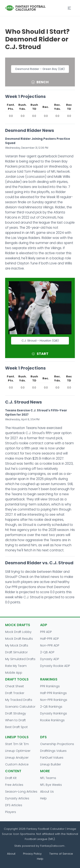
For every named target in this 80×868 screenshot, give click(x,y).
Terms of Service (61, 854)
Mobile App (14, 673)
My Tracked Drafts (19, 700)
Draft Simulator (16, 652)
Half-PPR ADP (49, 639)
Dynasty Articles (17, 798)
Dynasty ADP (50, 659)
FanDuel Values (52, 758)
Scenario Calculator (20, 707)
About (11, 854)
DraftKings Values (53, 751)
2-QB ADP (47, 652)
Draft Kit (11, 778)
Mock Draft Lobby (18, 632)
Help (43, 798)
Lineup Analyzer (17, 758)
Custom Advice (17, 764)
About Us (47, 792)
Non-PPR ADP (50, 645)
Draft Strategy (16, 713)
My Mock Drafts (17, 645)
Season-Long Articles (21, 792)
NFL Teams (48, 778)
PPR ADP (46, 632)
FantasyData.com (53, 846)
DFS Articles (14, 805)
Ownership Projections (57, 744)
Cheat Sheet (15, 686)
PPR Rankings (50, 686)
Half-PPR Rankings (53, 693)
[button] (69, 8)
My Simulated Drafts (20, 659)
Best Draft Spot (16, 727)
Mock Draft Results (19, 639)
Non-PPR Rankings (54, 700)
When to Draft (15, 720)
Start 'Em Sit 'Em (17, 744)
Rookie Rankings (52, 720)
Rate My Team (16, 666)
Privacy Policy (32, 854)
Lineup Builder (51, 764)
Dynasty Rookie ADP (55, 666)
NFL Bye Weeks (51, 785)
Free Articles (14, 785)
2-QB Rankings (51, 707)
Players (11, 812)
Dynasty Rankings (54, 713)
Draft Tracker (15, 693)
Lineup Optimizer (18, 751)
